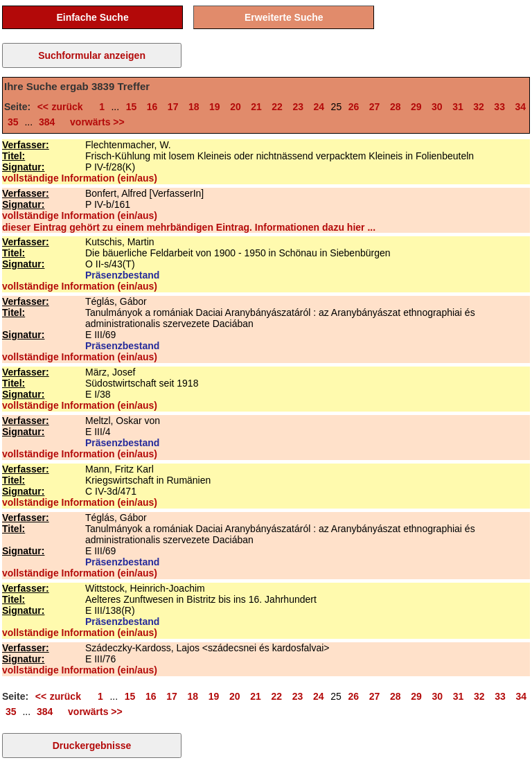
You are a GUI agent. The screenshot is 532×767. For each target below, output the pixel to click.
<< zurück (63, 107)
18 (194, 107)
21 (256, 107)
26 (354, 107)
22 (277, 107)
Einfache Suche (92, 17)
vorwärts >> (94, 122)
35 (13, 122)
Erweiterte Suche (284, 17)
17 (173, 107)
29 (416, 107)
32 (479, 107)
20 (236, 107)
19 (215, 107)
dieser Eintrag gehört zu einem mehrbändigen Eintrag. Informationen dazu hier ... (189, 227)
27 (375, 107)
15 (132, 107)
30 (437, 107)
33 (499, 107)
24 (319, 107)
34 (520, 107)
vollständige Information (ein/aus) (80, 178)
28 (396, 107)
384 (47, 122)
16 (152, 107)
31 (458, 107)
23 (298, 107)
